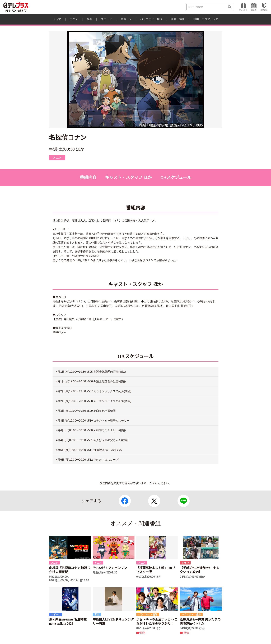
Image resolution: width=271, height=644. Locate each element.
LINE (184, 501)
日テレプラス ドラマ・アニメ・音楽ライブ (16, 7)
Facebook (125, 501)
